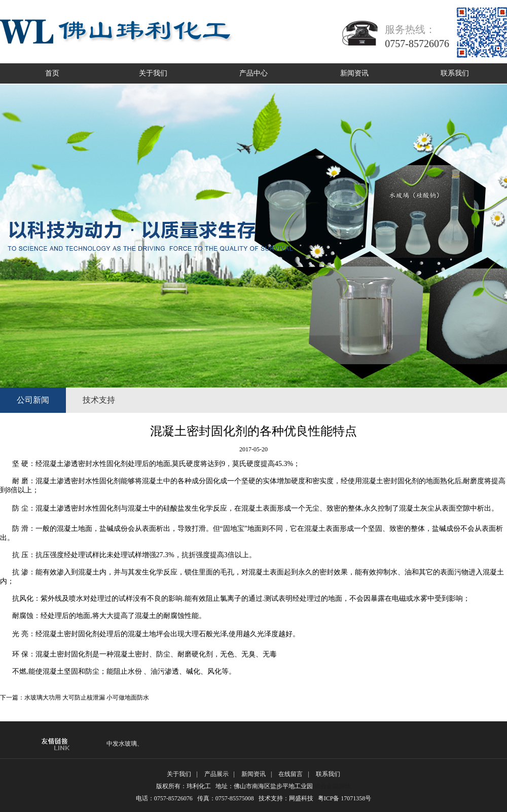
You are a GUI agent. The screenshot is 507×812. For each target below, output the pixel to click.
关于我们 (153, 73)
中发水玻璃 (122, 744)
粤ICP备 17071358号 (348, 798)
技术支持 (99, 400)
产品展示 (216, 774)
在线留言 (291, 774)
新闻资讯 (354, 73)
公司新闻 (33, 400)
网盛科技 (301, 798)
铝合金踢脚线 (333, 786)
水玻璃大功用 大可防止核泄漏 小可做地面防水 (87, 698)
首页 (52, 73)
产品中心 (253, 73)
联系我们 (455, 73)
